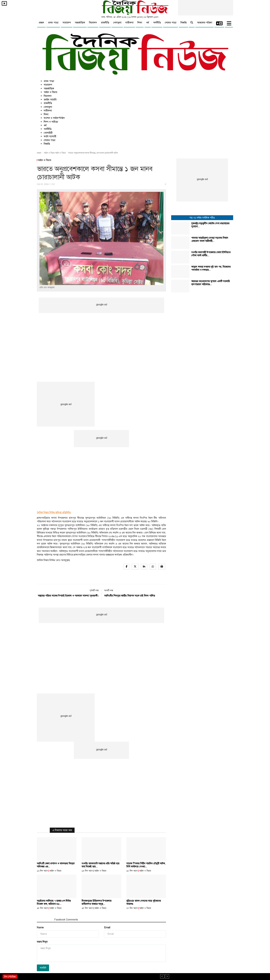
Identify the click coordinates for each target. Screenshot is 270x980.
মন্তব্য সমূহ (44, 920)
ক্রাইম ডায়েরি (50, 100)
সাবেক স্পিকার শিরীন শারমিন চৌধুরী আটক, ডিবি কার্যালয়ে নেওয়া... (146, 865)
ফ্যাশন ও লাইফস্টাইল (54, 118)
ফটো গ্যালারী (50, 136)
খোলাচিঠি (48, 133)
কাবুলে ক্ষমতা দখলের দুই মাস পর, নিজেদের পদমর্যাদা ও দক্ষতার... (211, 268)
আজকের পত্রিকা (205, 23)
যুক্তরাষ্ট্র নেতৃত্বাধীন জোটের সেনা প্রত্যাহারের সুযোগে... (210, 225)
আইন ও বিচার (50, 92)
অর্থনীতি (157, 23)
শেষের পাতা (171, 23)
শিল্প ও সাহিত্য (51, 122)
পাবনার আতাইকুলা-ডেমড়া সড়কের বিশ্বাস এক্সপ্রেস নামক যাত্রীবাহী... (210, 239)
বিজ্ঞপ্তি (183, 23)
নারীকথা (129, 23)
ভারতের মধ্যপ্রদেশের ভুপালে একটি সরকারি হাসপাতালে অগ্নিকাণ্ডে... (211, 283)
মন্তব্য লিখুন (42, 942)
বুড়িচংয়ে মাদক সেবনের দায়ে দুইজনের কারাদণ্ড (144, 902)
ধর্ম (148, 23)
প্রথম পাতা (53, 23)
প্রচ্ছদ (41, 23)
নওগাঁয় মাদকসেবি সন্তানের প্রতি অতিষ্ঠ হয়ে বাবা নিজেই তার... (101, 865)
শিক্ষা (140, 23)
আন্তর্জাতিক (80, 23)
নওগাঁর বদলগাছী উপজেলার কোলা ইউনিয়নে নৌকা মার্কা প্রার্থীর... (211, 254)
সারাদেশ (67, 23)
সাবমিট (43, 968)
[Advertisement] (101, 338)
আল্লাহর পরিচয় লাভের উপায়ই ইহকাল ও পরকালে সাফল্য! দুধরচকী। (68, 596)
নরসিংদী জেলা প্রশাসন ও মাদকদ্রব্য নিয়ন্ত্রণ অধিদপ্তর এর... (56, 865)
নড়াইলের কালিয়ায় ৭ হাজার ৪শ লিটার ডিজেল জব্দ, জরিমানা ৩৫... (54, 902)
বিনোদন (93, 23)
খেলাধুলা (117, 23)
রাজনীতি (105, 23)
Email (107, 927)
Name (40, 927)
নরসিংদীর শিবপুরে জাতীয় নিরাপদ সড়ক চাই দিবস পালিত (130, 596)
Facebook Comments (66, 920)
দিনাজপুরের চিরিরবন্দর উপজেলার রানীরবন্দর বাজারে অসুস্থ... (97, 902)
